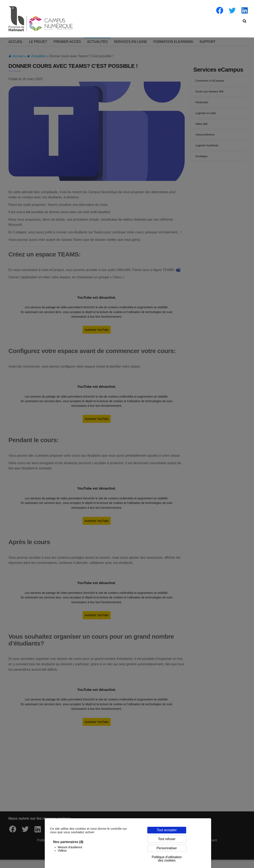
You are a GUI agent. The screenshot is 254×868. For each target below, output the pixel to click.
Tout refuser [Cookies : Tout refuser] (167, 839)
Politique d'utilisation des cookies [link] (167, 859)
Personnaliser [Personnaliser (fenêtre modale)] (167, 848)
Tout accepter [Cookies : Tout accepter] (167, 830)
